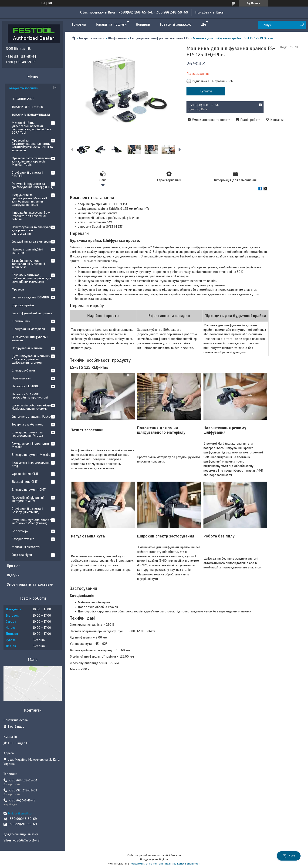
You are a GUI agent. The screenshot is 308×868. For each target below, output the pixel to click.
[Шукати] (302, 25)
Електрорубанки (23, 370)
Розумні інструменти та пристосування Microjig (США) (32, 185)
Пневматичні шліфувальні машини (30, 339)
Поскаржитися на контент (146, 864)
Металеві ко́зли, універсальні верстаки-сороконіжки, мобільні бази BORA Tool (31, 128)
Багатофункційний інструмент (33, 313)
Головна (79, 24)
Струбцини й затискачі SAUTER (27, 174)
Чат (289, 856)
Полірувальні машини (27, 348)
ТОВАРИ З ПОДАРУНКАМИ (31, 115)
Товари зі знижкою (175, 24)
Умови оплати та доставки (30, 584)
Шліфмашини (117, 38)
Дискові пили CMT (25, 482)
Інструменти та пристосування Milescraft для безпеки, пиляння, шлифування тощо (29, 200)
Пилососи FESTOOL (25, 386)
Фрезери (18, 289)
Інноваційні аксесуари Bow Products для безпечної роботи (31, 216)
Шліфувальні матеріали (28, 329)
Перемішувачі (21, 378)
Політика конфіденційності (183, 864)
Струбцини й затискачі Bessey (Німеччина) (27, 510)
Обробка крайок (23, 305)
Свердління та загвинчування (32, 241)
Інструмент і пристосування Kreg (31, 464)
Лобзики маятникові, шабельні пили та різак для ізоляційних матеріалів (31, 278)
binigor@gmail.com (21, 813)
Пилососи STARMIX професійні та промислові (30, 396)
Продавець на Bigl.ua (154, 859)
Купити (206, 91)
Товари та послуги (111, 24)
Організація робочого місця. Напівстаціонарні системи (32, 407)
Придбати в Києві (210, 12)
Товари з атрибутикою (27, 424)
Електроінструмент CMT (29, 490)
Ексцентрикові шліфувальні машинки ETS (160, 38)
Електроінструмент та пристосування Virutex (27, 434)
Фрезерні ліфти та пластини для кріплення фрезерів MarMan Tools (31, 161)
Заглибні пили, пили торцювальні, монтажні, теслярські (29, 264)
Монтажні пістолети (26, 547)
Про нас (14, 566)
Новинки (143, 24)
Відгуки (13, 575)
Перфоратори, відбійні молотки (27, 251)
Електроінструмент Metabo (31, 455)
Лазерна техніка (23, 539)
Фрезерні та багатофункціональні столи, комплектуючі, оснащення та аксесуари (32, 145)
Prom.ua (176, 855)
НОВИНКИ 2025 (23, 99)
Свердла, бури (22, 555)
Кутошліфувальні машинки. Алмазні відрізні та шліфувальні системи (31, 359)
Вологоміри (20, 531)
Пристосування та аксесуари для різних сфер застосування (32, 230)
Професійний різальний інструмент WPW (28, 499)
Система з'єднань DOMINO (30, 297)
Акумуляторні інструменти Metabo (30, 445)
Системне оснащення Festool (32, 417)
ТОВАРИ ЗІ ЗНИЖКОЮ (27, 107)
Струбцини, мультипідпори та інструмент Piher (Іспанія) (32, 522)
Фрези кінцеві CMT (25, 474)
